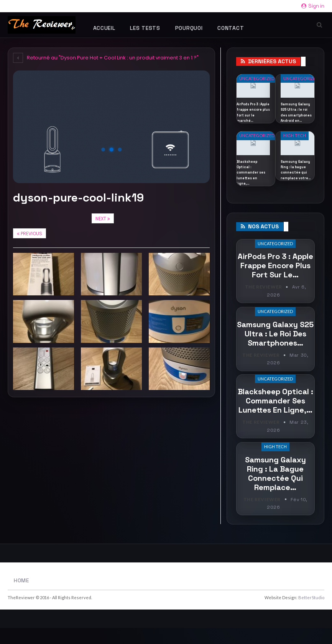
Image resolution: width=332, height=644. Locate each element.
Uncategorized (257, 78)
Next (103, 219)
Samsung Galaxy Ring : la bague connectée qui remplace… (275, 490)
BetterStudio (311, 614)
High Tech (295, 147)
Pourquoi (189, 28)
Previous (30, 234)
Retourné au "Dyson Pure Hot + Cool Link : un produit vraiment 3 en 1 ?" (106, 58)
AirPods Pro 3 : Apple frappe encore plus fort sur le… (275, 282)
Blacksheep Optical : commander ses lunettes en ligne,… (275, 418)
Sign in (313, 6)
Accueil (104, 28)
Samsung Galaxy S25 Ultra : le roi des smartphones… (275, 350)
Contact (231, 28)
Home (21, 596)
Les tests (145, 28)
